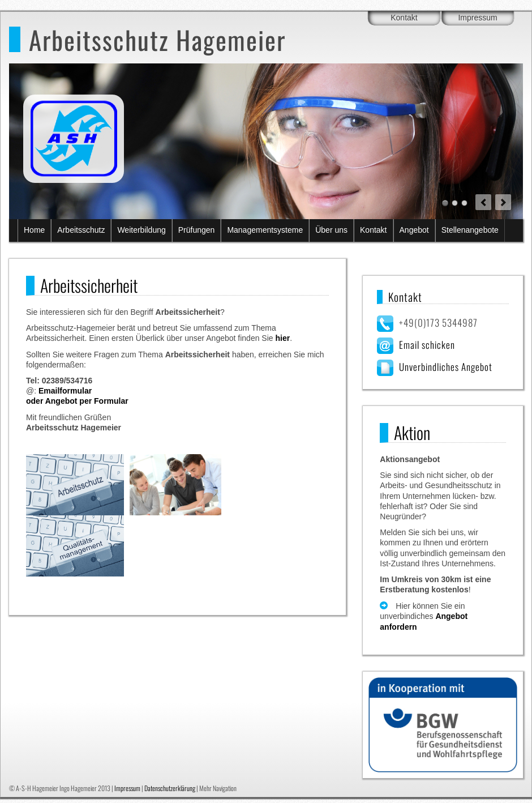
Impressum (477, 18)
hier (282, 338)
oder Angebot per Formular (77, 401)
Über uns (331, 230)
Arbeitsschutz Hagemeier (157, 39)
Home (34, 230)
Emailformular (65, 391)
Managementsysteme (265, 230)
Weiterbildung (141, 230)
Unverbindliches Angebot (446, 367)
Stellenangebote (470, 230)
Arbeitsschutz (81, 230)
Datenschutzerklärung (170, 788)
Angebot (414, 230)
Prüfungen (197, 230)
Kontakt (404, 18)
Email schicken (427, 345)
